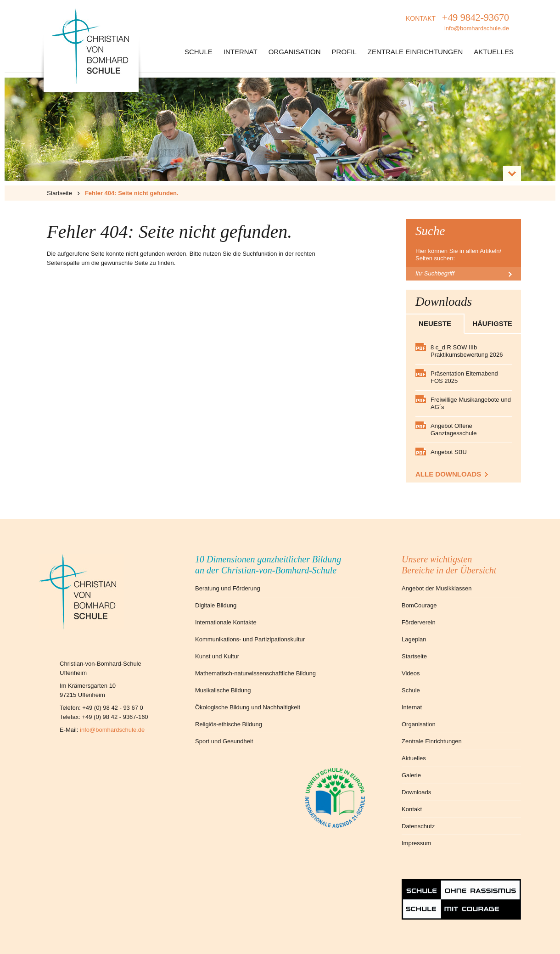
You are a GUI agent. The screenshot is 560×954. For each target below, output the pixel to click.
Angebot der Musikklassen (437, 588)
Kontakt (412, 809)
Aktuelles (494, 52)
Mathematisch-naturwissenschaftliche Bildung (255, 673)
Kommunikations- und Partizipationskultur (250, 639)
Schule (199, 52)
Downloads (416, 792)
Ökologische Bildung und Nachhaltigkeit (248, 707)
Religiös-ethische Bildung (229, 724)
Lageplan (414, 639)
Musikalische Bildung (223, 690)
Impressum (416, 843)
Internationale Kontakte (226, 622)
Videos (411, 673)
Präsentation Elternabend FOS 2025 (464, 377)
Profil (344, 52)
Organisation (295, 52)
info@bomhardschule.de (112, 730)
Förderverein (419, 622)
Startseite (59, 193)
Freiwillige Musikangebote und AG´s (471, 403)
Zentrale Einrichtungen (415, 52)
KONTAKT (457, 23)
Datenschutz (418, 826)
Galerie (411, 775)
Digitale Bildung (216, 605)
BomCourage (419, 605)
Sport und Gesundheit (224, 741)
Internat (241, 52)
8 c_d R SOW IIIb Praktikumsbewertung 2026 (467, 351)
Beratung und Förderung (228, 588)
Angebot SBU (449, 452)
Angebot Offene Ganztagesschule (454, 429)
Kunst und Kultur (217, 656)
